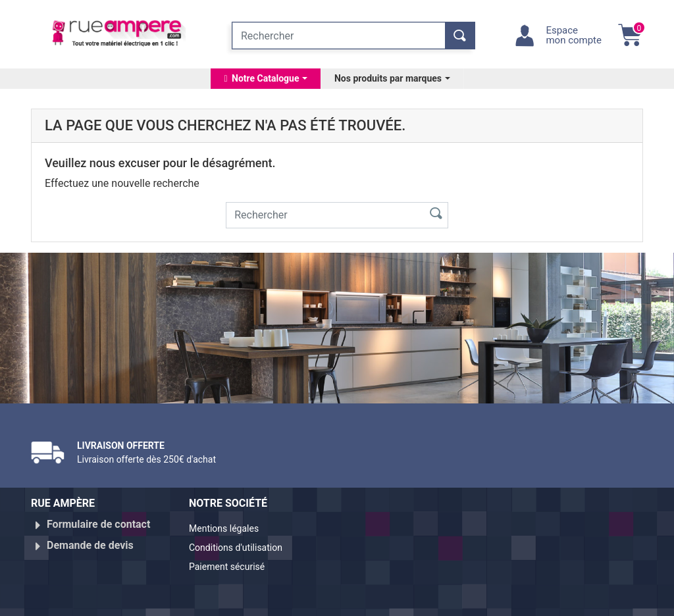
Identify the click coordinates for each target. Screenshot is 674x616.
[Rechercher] (339, 36)
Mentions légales (229, 529)
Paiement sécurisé (233, 561)
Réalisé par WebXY (548, 600)
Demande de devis (90, 540)
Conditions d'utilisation (243, 545)
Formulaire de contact (98, 524)
